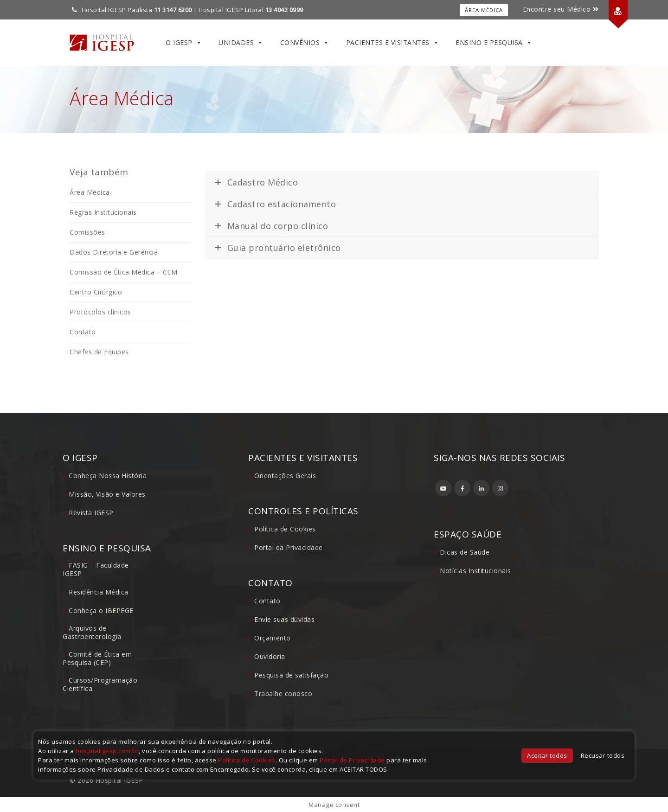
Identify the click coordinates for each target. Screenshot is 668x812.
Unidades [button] (241, 43)
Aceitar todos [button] (547, 755)
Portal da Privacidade (289, 547)
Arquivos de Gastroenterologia (92, 632)
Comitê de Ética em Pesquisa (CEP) (97, 658)
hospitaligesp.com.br (107, 751)
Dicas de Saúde (465, 552)
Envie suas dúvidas (284, 619)
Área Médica (484, 10)
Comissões (87, 232)
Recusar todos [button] (603, 755)
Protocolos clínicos (100, 312)
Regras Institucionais (103, 212)
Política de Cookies (285, 529)
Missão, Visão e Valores (107, 494)
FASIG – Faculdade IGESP (96, 569)
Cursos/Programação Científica (100, 684)
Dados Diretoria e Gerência (114, 252)
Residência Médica (99, 592)
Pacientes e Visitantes (393, 43)
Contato (83, 332)
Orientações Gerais (285, 476)
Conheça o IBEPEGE (101, 611)
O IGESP (184, 43)
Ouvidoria (270, 656)
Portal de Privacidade (352, 760)
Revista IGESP (91, 513)
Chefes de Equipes (99, 352)
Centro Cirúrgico (96, 292)
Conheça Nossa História (108, 476)
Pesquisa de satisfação (291, 675)
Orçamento (273, 638)
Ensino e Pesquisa (494, 43)
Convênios (305, 43)
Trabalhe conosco (283, 694)
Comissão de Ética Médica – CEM (123, 272)
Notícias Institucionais (475, 571)
